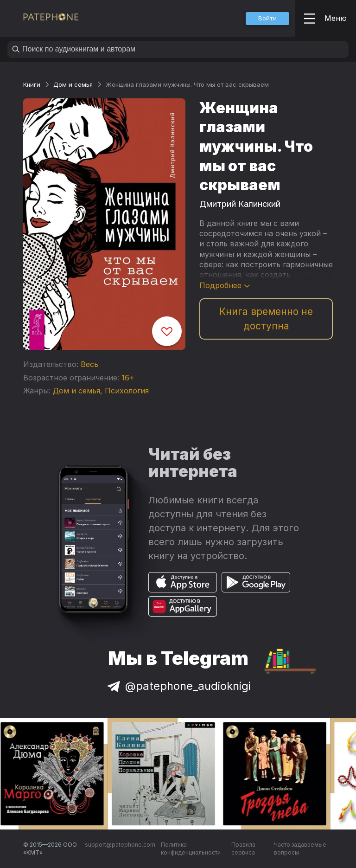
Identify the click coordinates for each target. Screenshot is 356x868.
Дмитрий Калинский (240, 204)
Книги (32, 84)
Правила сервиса (243, 849)
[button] (267, 19)
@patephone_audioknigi (178, 686)
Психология (127, 391)
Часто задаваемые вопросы (300, 849)
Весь (89, 364)
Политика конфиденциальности (191, 849)
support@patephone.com (120, 845)
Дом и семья (73, 84)
